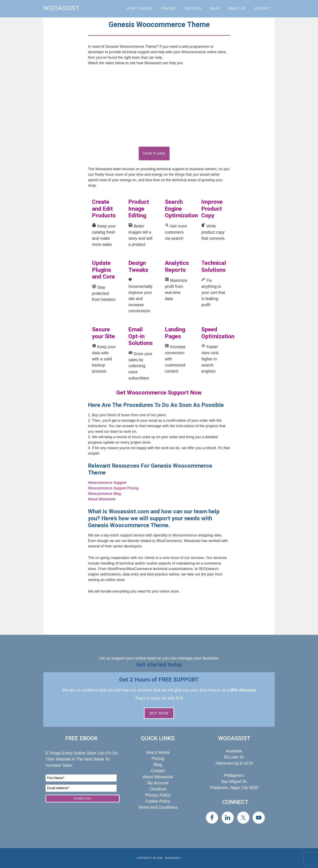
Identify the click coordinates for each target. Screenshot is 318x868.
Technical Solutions (214, 266)
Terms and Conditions (158, 807)
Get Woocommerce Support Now (159, 393)
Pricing (158, 759)
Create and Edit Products (104, 209)
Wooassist (61, 8)
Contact (158, 771)
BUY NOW (159, 713)
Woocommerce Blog (104, 494)
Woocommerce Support (107, 483)
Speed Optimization (218, 333)
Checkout (158, 789)
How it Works (158, 752)
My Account (158, 783)
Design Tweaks (138, 266)
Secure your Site (103, 333)
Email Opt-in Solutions (141, 336)
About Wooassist (102, 499)
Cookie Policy (158, 801)
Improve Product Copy (212, 209)
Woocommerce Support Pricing (113, 488)
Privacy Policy (158, 795)
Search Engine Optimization (181, 209)
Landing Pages (175, 333)
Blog (158, 765)
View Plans (154, 153)
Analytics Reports (177, 266)
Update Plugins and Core (103, 270)
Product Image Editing (139, 209)
